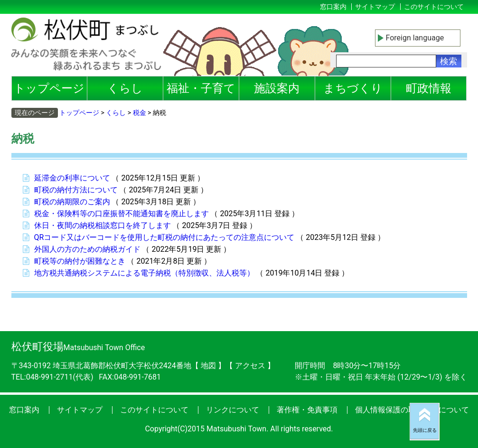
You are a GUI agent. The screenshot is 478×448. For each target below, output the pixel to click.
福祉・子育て (201, 88)
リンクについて (233, 410)
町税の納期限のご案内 (72, 202)
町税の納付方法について (76, 190)
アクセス (251, 366)
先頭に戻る (425, 430)
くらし (125, 88)
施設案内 (277, 88)
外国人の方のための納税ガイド (87, 249)
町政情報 (429, 88)
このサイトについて (434, 7)
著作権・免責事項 (307, 410)
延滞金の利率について (72, 178)
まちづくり (353, 88)
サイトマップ (375, 7)
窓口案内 (333, 7)
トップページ (49, 88)
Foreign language (415, 38)
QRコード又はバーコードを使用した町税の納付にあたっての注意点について (164, 237)
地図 (208, 366)
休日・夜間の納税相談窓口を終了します (103, 225)
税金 (140, 113)
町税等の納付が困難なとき (80, 261)
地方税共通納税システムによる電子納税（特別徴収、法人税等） (144, 273)
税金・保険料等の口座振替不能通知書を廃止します (122, 214)
